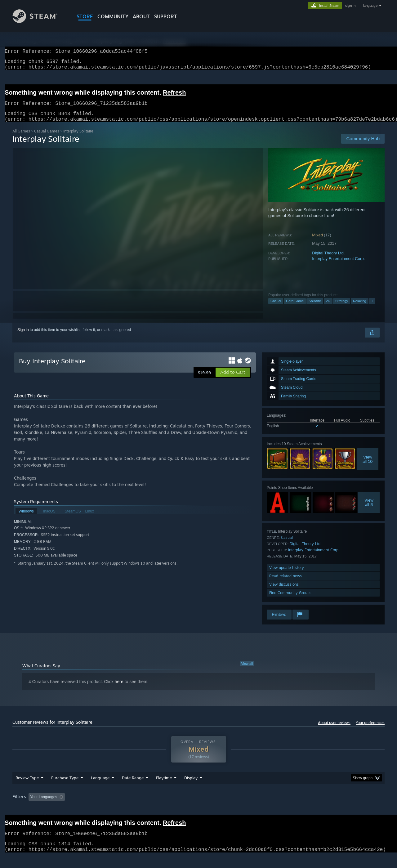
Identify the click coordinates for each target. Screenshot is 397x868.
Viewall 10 (368, 467)
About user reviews (334, 730)
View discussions (284, 592)
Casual (276, 308)
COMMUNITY (113, 16)
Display (191, 790)
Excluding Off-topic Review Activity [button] (106, 809)
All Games (21, 139)
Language (100, 790)
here (119, 689)
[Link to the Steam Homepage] (40, 21)
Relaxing (360, 308)
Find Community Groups (290, 600)
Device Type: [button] (330, 809)
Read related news (285, 583)
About (141, 16)
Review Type (27, 790)
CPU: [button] (283, 809)
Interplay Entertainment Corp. (338, 266)
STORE (85, 16)
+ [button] (372, 308)
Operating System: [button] (251, 809)
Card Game (295, 308)
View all (247, 671)
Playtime (164, 790)
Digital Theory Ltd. (328, 260)
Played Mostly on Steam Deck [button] (199, 809)
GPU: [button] (303, 809)
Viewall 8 (369, 510)
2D (328, 308)
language (370, 6)
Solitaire (315, 308)
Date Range (133, 790)
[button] (233, 380)
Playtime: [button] (154, 809)
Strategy (342, 308)
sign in (350, 6)
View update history (287, 575)
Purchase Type (65, 790)
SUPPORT (166, 16)
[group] (198, 809)
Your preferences (370, 730)
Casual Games (47, 139)
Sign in (23, 337)
